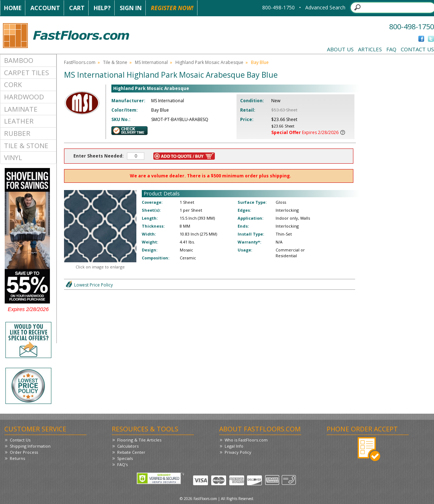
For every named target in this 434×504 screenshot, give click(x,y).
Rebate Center (131, 452)
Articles (370, 49)
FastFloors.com (80, 62)
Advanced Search (325, 7)
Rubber (17, 133)
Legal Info (234, 446)
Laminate (21, 109)
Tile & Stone (26, 145)
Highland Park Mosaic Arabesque (209, 62)
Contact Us (417, 49)
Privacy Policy (238, 452)
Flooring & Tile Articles (139, 440)
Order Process (24, 452)
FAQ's (122, 464)
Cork (13, 84)
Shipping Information (30, 446)
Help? (102, 8)
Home (13, 8)
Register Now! (172, 8)
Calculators (128, 446)
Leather (19, 121)
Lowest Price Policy (93, 285)
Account (45, 8)
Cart (77, 8)
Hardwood (24, 97)
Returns (17, 458)
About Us (340, 49)
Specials (125, 458)
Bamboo (19, 60)
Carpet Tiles (26, 72)
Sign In (131, 8)
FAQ (391, 49)
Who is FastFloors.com (246, 440)
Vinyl (13, 157)
